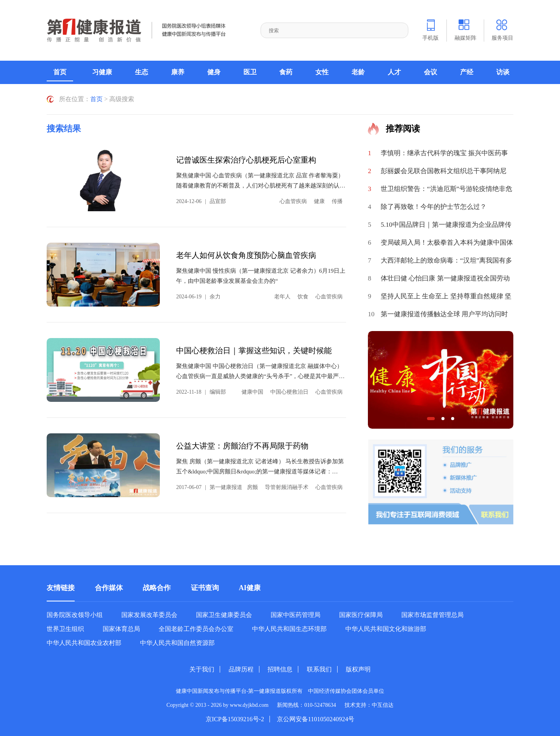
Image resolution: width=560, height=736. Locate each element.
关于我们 (202, 669)
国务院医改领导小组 (75, 615)
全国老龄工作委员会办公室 (196, 629)
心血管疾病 (293, 201)
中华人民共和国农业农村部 (84, 643)
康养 (178, 72)
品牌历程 (241, 669)
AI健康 (250, 588)
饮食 (303, 297)
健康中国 (252, 392)
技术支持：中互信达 (369, 705)
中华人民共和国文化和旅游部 (386, 629)
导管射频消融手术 (287, 487)
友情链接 (61, 588)
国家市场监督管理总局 (432, 615)
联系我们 (319, 669)
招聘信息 (280, 669)
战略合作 (157, 588)
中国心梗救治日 (289, 392)
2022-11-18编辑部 (201, 392)
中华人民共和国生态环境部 (289, 629)
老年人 (282, 297)
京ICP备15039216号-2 (235, 719)
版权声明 (358, 669)
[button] (431, 419)
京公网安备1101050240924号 (316, 719)
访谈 (503, 72)
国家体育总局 (121, 629)
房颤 (252, 487)
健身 (214, 72)
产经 (467, 72)
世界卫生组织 (65, 629)
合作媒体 (109, 588)
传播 (337, 201)
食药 (286, 72)
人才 (394, 72)
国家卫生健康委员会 (224, 615)
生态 (142, 72)
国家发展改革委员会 (149, 615)
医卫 (250, 72)
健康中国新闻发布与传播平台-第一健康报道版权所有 (242, 691)
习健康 (102, 72)
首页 (60, 72)
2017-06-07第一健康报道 (209, 487)
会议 (430, 72)
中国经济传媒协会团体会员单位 (346, 691)
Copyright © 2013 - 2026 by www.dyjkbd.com (218, 705)
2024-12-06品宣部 (201, 201)
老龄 (358, 72)
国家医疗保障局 (361, 615)
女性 (322, 72)
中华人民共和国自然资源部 (177, 643)
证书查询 (205, 588)
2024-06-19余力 (198, 297)
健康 (319, 201)
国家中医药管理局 (296, 615)
